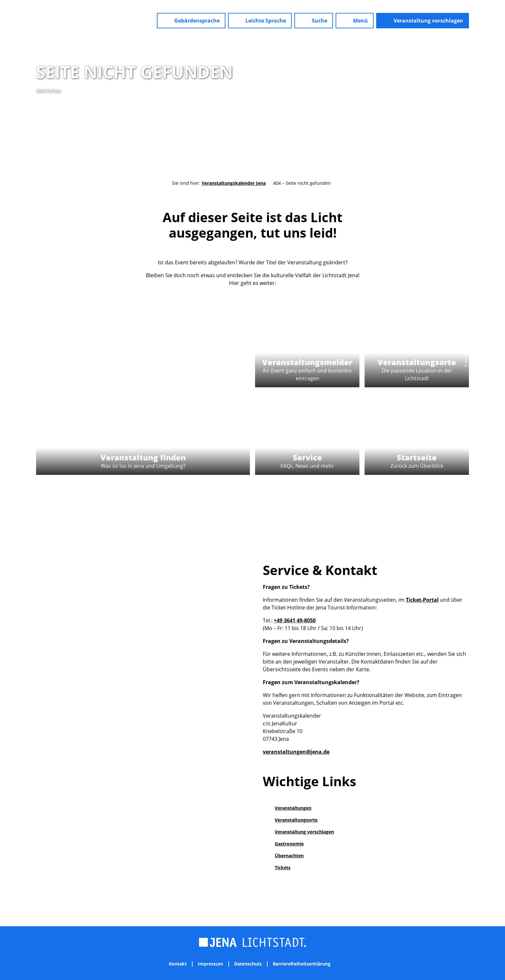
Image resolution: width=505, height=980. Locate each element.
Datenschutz (248, 964)
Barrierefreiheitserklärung (302, 964)
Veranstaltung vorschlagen (304, 832)
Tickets (283, 867)
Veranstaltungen (293, 808)
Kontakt (178, 964)
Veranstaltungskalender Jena (234, 183)
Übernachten (289, 856)
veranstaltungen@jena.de (296, 752)
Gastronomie (289, 844)
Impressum (210, 964)
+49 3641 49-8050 (295, 620)
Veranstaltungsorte (296, 820)
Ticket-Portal (422, 600)
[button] (191, 21)
